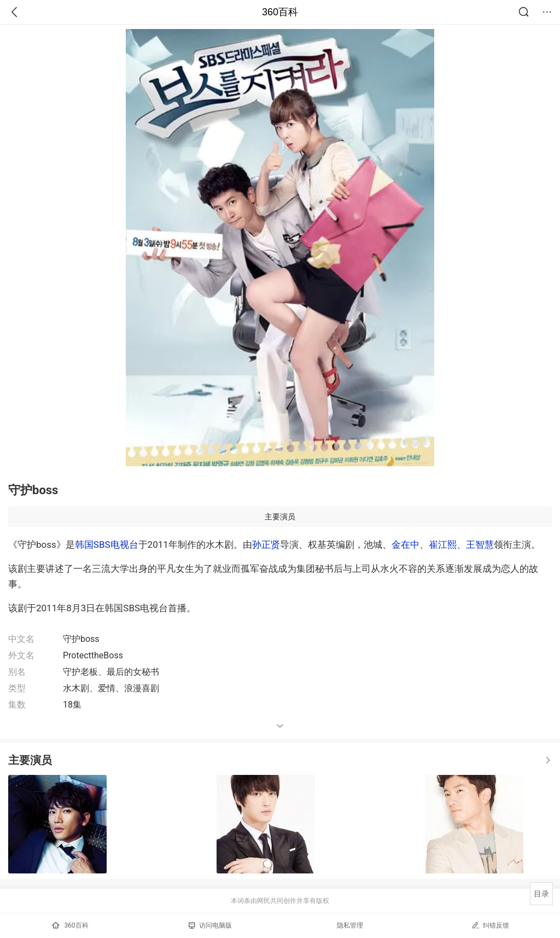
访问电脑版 (210, 925)
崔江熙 (443, 545)
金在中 (406, 545)
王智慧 (480, 545)
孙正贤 (266, 545)
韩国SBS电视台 (107, 545)
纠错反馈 (490, 925)
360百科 (280, 12)
